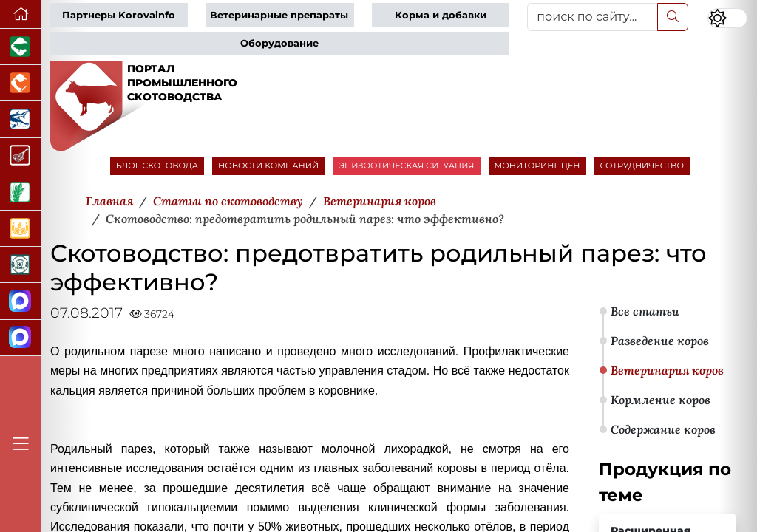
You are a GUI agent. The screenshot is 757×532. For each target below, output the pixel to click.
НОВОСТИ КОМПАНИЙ (268, 166)
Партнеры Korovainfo (119, 15)
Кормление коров (661, 400)
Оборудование (279, 43)
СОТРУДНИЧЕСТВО (642, 166)
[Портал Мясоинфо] (21, 156)
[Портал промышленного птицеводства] (21, 83)
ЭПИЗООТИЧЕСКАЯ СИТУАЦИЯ (406, 166)
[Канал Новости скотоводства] (21, 301)
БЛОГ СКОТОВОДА (157, 166)
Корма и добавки (441, 15)
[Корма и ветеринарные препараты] (21, 265)
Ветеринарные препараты (279, 15)
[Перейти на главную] (21, 14)
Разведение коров (660, 341)
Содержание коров (663, 429)
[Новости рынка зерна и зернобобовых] (21, 192)
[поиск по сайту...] (593, 17)
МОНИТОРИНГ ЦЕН (537, 166)
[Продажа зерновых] (21, 229)
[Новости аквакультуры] (21, 119)
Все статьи (645, 311)
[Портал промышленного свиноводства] (21, 47)
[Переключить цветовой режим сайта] (727, 18)
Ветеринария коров (667, 370)
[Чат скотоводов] (21, 338)
